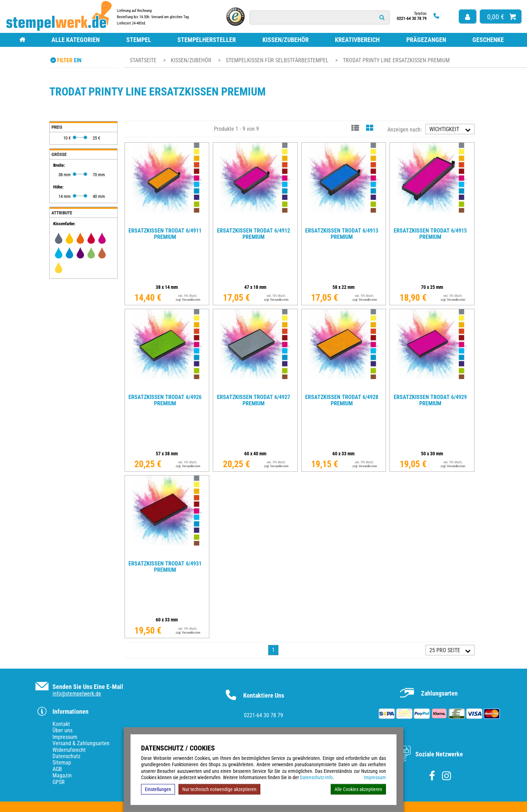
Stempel (139, 40)
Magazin (62, 775)
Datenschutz (66, 756)
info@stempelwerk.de (77, 694)
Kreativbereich (357, 40)
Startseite (143, 60)
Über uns (62, 730)
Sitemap (62, 763)
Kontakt (61, 724)
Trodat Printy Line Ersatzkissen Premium (396, 60)
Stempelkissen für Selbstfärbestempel (278, 60)
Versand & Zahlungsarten (81, 743)
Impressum (375, 777)
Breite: (59, 165)
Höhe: (58, 187)
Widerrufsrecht (69, 750)
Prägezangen (426, 40)
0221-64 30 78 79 (263, 715)
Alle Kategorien (76, 40)
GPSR (59, 782)
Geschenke (488, 40)
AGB (57, 769)
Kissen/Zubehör (286, 40)
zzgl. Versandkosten (188, 300)
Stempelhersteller (207, 40)
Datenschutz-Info (316, 777)
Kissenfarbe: (64, 224)
